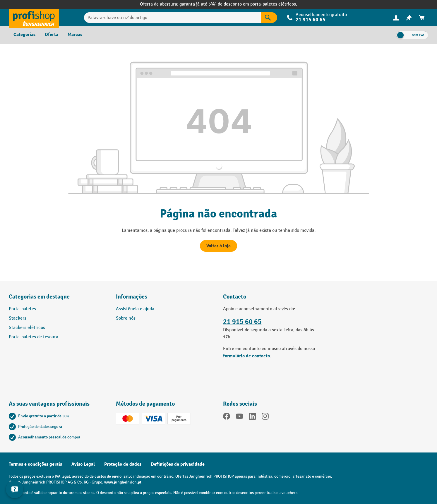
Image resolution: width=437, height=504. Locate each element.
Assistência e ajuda (135, 309)
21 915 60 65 (311, 20)
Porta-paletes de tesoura (34, 337)
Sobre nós (126, 318)
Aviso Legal (83, 464)
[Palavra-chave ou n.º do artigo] (172, 18)
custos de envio (108, 476)
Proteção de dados (123, 464)
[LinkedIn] (252, 417)
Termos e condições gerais (35, 464)
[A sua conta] (396, 18)
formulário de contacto (246, 356)
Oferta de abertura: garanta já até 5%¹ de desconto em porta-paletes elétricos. (218, 4)
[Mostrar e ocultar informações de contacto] (15, 489)
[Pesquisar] (269, 18)
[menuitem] (396, 18)
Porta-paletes (22, 309)
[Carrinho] (422, 18)
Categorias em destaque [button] (39, 297)
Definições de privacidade (178, 464)
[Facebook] (227, 417)
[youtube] (239, 417)
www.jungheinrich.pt (123, 482)
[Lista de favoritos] (409, 18)
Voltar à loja (218, 246)
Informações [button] (132, 297)
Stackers (18, 318)
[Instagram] (265, 417)
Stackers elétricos (27, 328)
